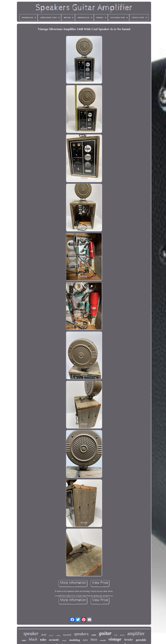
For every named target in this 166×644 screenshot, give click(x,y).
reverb (103, 640)
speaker (31, 633)
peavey (51, 635)
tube (43, 640)
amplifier (136, 633)
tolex (85, 640)
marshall (67, 635)
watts (94, 635)
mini (24, 640)
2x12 (44, 635)
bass (94, 639)
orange (58, 635)
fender (129, 640)
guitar (105, 633)
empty (64, 640)
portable (141, 640)
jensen (122, 635)
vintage (115, 639)
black (33, 639)
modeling (75, 640)
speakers (81, 634)
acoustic (54, 640)
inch (116, 635)
